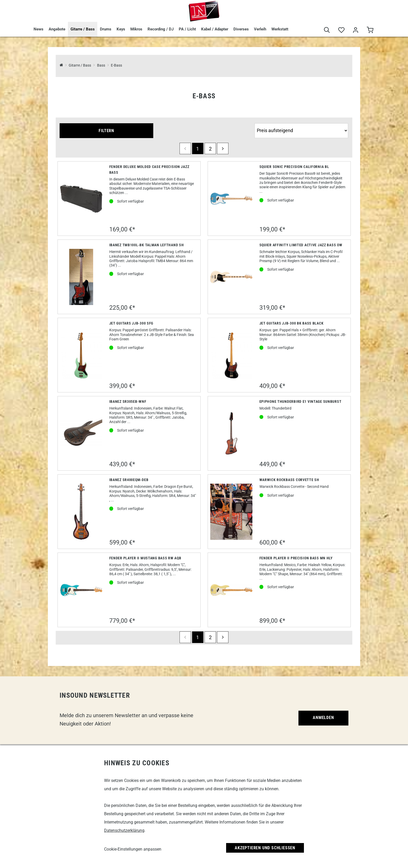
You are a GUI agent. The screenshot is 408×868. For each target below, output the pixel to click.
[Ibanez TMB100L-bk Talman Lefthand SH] (81, 277)
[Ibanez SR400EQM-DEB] (81, 512)
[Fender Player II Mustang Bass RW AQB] (81, 590)
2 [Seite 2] (210, 149)
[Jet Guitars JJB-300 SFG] (81, 355)
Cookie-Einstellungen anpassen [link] (133, 849)
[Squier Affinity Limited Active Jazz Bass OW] (231, 277)
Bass (101, 65)
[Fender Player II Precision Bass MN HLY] (231, 590)
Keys (121, 29)
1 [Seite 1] (198, 149)
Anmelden (323, 718)
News (39, 29)
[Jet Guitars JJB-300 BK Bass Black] (231, 355)
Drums (106, 29)
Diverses (241, 29)
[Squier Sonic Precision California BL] (231, 199)
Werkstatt (280, 29)
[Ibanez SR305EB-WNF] (81, 434)
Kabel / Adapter (215, 29)
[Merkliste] (341, 30)
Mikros (136, 29)
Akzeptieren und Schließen (265, 848)
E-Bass (116, 65)
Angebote (57, 29)
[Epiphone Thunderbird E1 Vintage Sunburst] (231, 433)
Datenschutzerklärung (124, 830)
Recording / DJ (161, 29)
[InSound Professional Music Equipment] (61, 65)
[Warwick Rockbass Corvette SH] (231, 512)
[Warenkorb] (370, 30)
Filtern (106, 131)
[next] (223, 148)
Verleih (260, 29)
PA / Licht (187, 29)
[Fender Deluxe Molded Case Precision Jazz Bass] (81, 199)
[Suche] (327, 30)
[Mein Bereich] (356, 30)
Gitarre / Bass (83, 29)
